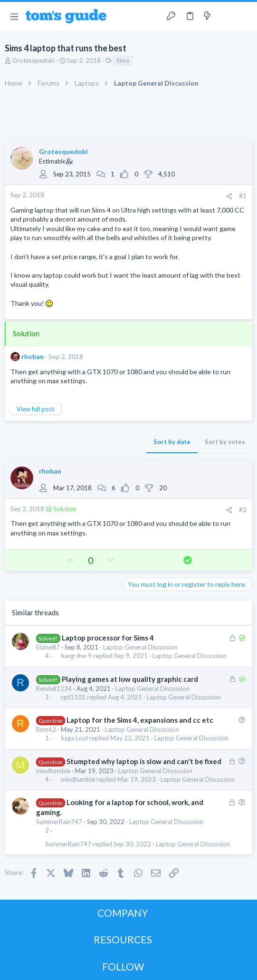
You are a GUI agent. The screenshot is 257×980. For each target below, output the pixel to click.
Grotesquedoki (33, 60)
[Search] (244, 16)
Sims (123, 60)
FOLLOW (123, 966)
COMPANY (123, 913)
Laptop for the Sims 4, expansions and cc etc (140, 720)
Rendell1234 (54, 689)
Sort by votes (225, 442)
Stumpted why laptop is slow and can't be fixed (144, 761)
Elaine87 (48, 647)
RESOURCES (123, 939)
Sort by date (172, 442)
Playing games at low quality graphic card (130, 679)
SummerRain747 (59, 822)
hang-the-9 (76, 656)
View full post (35, 409)
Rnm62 (46, 729)
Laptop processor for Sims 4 (108, 638)
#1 (243, 196)
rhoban (33, 356)
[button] (14, 16)
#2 (243, 510)
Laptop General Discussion (140, 647)
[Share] (229, 196)
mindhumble (53, 771)
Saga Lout (74, 738)
